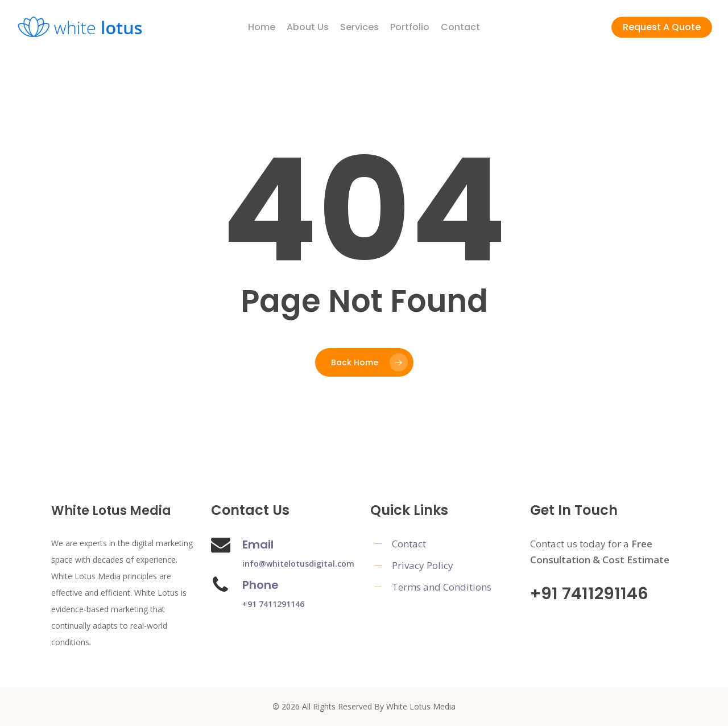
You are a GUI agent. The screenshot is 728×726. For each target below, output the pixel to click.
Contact (409, 544)
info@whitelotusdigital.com (298, 564)
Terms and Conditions (442, 587)
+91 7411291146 (273, 604)
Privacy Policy (423, 565)
